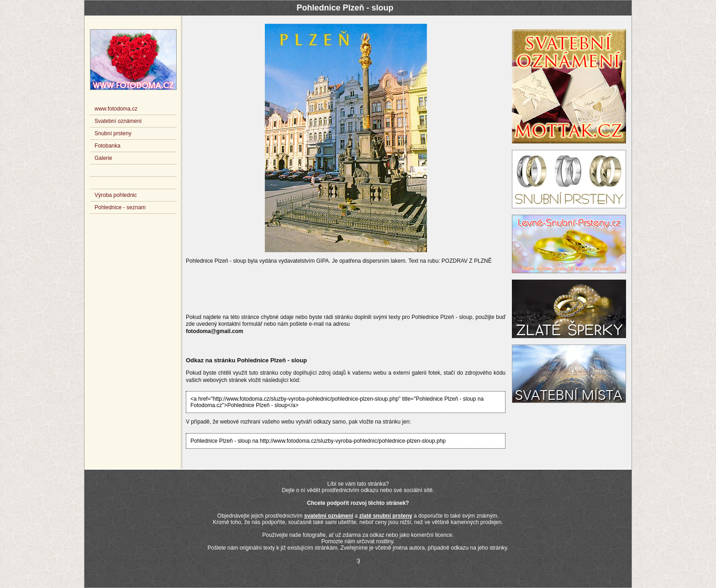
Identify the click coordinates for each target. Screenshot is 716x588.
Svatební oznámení (118, 121)
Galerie (103, 158)
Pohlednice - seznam (120, 207)
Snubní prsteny (113, 133)
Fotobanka (108, 146)
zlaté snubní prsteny (386, 516)
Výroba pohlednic (116, 195)
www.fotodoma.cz (116, 109)
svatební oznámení (329, 516)
